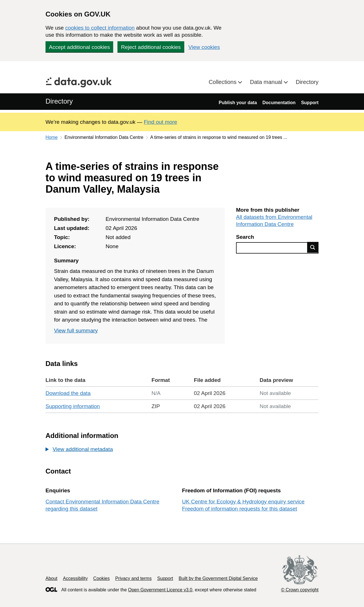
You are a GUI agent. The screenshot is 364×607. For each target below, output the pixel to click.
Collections (223, 82)
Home (52, 137)
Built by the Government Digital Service (218, 578)
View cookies (204, 47)
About (51, 578)
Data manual (267, 82)
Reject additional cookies (151, 47)
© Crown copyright (300, 590)
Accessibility (75, 578)
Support (310, 103)
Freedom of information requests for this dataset (239, 509)
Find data (313, 247)
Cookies (102, 578)
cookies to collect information (100, 28)
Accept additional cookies (79, 47)
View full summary (76, 331)
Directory (307, 82)
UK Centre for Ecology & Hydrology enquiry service (243, 502)
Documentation (279, 103)
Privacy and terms (133, 578)
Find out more (161, 122)
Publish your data (238, 103)
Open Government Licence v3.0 (160, 590)
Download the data (68, 393)
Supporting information (73, 406)
